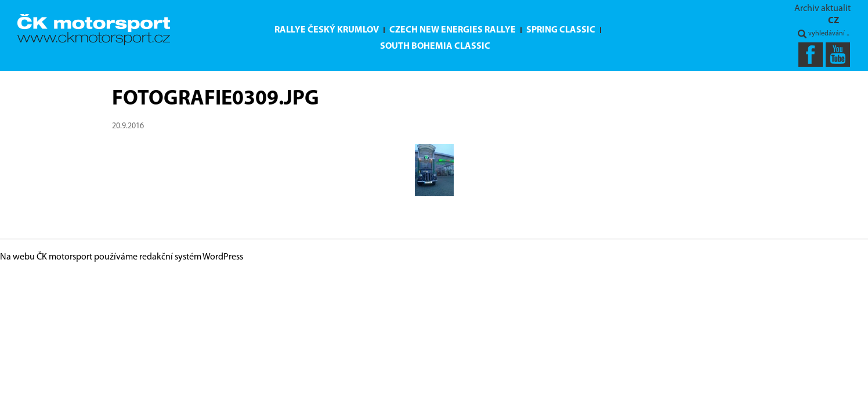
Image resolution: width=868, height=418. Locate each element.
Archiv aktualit (822, 9)
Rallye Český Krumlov (327, 30)
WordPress (223, 257)
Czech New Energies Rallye (453, 30)
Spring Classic (561, 30)
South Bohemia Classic (435, 46)
